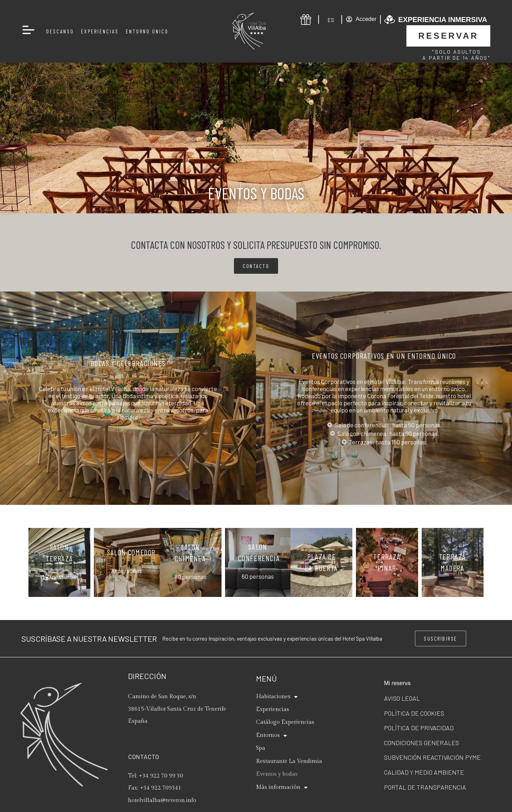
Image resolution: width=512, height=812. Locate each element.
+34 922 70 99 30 (161, 776)
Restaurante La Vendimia (289, 761)
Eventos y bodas (277, 774)
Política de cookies (414, 713)
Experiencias (100, 31)
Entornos (271, 736)
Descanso (60, 31)
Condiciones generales (422, 743)
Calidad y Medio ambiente (424, 772)
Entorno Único (147, 31)
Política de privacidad (419, 728)
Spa (261, 748)
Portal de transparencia (425, 787)
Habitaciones (277, 697)
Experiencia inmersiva (443, 20)
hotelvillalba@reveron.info (162, 800)
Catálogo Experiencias (285, 722)
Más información (282, 787)
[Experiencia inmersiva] (390, 20)
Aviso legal (402, 698)
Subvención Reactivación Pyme (432, 757)
